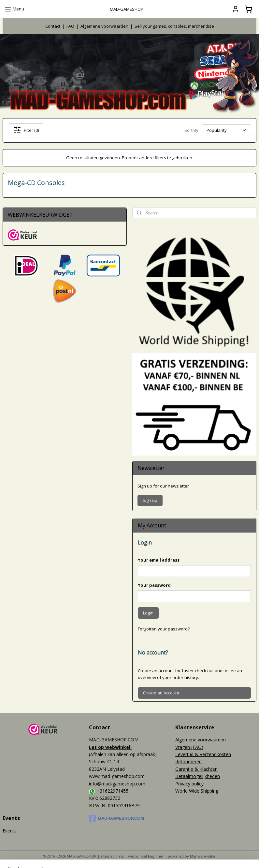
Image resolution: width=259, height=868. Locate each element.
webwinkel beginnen (146, 856)
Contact (53, 26)
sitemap (108, 856)
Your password (154, 585)
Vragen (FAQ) (189, 747)
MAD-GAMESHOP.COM (116, 818)
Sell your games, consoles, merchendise (174, 26)
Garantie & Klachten (196, 769)
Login (148, 613)
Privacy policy (189, 784)
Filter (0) (26, 130)
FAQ (70, 26)
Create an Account (161, 693)
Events (10, 831)
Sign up (150, 500)
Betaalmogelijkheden (198, 776)
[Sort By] (226, 130)
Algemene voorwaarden (104, 26)
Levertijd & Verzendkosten (203, 754)
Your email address (159, 560)
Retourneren (188, 761)
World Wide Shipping (197, 791)
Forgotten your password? (164, 629)
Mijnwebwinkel (203, 856)
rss (121, 856)
